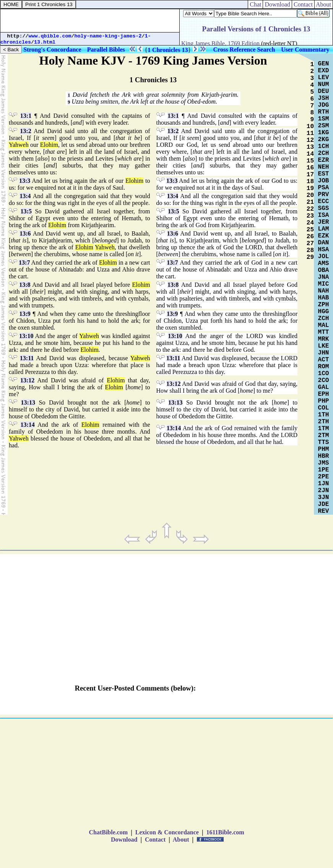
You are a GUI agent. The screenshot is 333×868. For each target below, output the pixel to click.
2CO (324, 380)
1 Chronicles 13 (168, 50)
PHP (324, 401)
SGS (324, 208)
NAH (324, 291)
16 (310, 168)
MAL (324, 325)
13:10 (26, 336)
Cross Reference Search (244, 50)
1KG (324, 133)
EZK (324, 236)
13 (310, 147)
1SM (324, 119)
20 (310, 195)
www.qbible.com (50, 36)
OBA (324, 270)
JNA (324, 277)
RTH (324, 112)
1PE (324, 470)
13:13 (28, 402)
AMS (324, 263)
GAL (324, 387)
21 (310, 202)
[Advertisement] (90, 21)
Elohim (49, 145)
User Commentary (305, 50)
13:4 (25, 196)
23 (310, 216)
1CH (324, 146)
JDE (324, 504)
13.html (45, 42)
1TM (324, 429)
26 (310, 237)
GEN (324, 64)
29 (310, 257)
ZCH (324, 319)
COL (324, 408)
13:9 (25, 314)
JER (324, 222)
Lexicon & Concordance (167, 832)
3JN (324, 497)
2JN (324, 491)
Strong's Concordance (52, 50)
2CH (324, 153)
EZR (324, 160)
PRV (324, 195)
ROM (324, 367)
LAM (324, 229)
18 (310, 182)
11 (310, 133)
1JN (324, 484)
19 (310, 189)
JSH (324, 98)
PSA (324, 188)
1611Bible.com (225, 832)
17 (310, 175)
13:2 (25, 131)
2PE (324, 477)
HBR (324, 456)
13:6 (25, 233)
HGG (324, 312)
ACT (324, 360)
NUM (324, 85)
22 (310, 209)
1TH (324, 415)
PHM (324, 449)
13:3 (25, 181)
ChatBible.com (108, 832)
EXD (324, 71)
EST (324, 174)
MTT (324, 332)
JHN (324, 353)
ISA (324, 215)
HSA (324, 250)
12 (310, 140)
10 (310, 127)
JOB (324, 181)
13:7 (24, 263)
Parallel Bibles (106, 50)
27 (310, 244)
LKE (324, 346)
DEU (324, 91)
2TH (324, 422)
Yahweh (19, 145)
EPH (324, 394)
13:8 (25, 285)
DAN (324, 243)
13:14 (27, 425)
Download (277, 4)
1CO (324, 374)
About (324, 4)
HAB (324, 298)
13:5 (26, 211)
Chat (255, 4)
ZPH (324, 305)
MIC (324, 284)
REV (324, 511)
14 (310, 154)
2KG (324, 140)
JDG (324, 105)
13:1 (26, 116)
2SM (324, 126)
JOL (324, 257)
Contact (303, 4)
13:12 (27, 380)
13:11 (27, 358)
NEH (324, 167)
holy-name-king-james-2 (108, 36)
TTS (324, 442)
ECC (324, 202)
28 (310, 250)
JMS (324, 463)
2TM (324, 436)
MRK (324, 339)
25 (310, 230)
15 (310, 161)
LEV (324, 78)
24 (310, 223)
